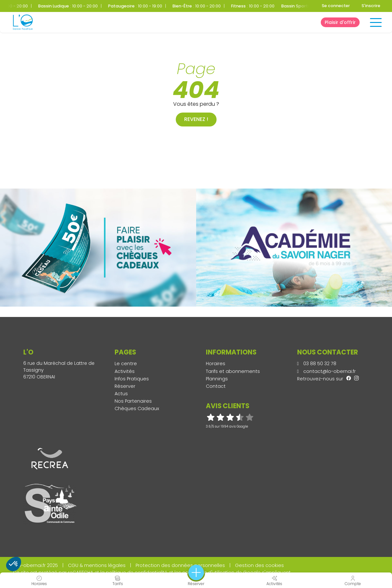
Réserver (125, 386)
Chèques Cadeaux (137, 408)
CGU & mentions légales (97, 565)
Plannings (217, 379)
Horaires (216, 364)
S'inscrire (371, 6)
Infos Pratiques (132, 379)
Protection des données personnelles (180, 565)
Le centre (126, 364)
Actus (121, 394)
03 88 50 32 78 (317, 364)
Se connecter (336, 6)
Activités (125, 371)
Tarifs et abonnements (233, 371)
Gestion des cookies (259, 565)
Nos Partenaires (133, 401)
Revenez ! (196, 119)
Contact (216, 386)
